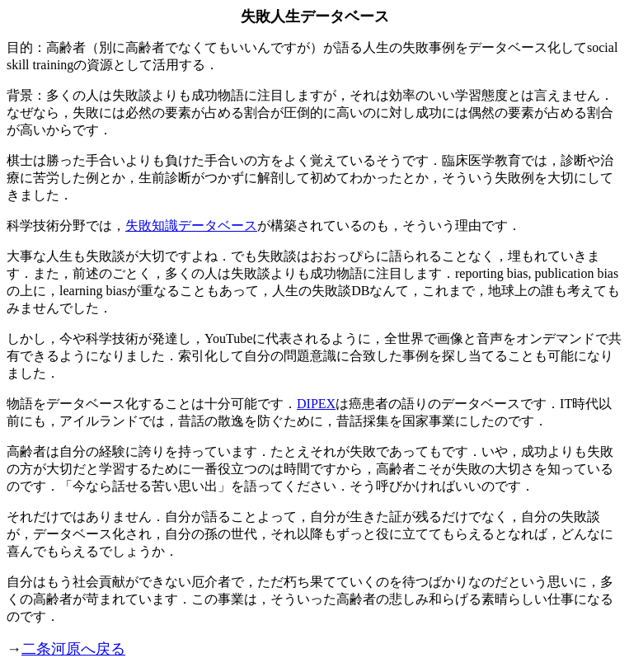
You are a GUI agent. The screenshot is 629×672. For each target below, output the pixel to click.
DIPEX (316, 404)
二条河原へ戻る (73, 649)
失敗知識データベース (191, 226)
